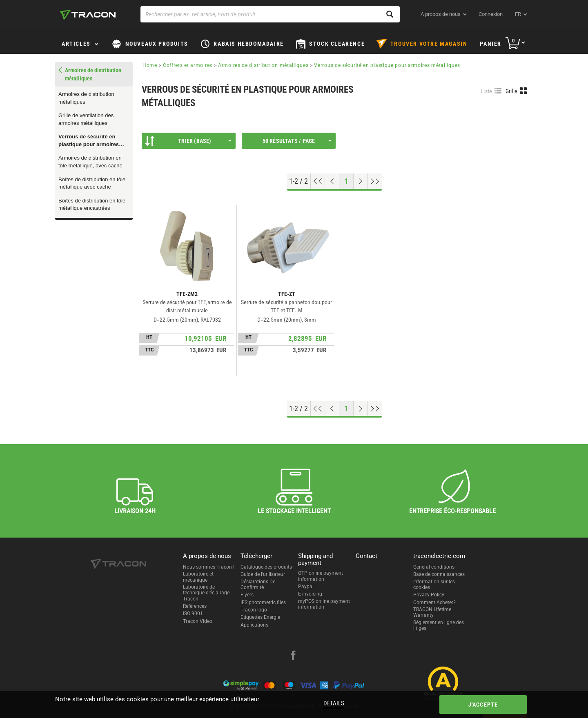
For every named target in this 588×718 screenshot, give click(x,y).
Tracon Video (198, 621)
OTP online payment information (321, 576)
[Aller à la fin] (375, 181)
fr (518, 14)
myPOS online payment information (324, 604)
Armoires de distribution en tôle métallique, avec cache (90, 162)
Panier (491, 44)
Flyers (247, 595)
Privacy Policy (429, 595)
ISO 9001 (193, 614)
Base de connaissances (439, 574)
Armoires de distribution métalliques (86, 98)
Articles (76, 44)
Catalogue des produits (266, 567)
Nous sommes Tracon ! (209, 567)
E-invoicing (310, 594)
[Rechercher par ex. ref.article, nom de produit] (270, 14)
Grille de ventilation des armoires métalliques (86, 119)
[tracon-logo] (88, 15)
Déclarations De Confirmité (258, 585)
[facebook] (293, 656)
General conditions (434, 567)
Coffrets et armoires (188, 65)
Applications (254, 625)
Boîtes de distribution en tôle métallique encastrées (92, 205)
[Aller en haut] (318, 181)
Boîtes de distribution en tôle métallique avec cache (92, 183)
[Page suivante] (361, 181)
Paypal (306, 587)
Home (150, 65)
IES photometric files (263, 602)
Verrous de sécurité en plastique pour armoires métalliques (89, 141)
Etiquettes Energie (260, 617)
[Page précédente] (332, 181)
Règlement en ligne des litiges (439, 625)
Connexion (491, 14)
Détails (334, 703)
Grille (512, 91)
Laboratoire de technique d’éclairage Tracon (206, 593)
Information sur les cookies (434, 585)
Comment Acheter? (434, 602)
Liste (487, 91)
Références (195, 606)
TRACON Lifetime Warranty (432, 612)
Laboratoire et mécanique (198, 577)
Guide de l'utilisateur (263, 574)
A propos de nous (441, 14)
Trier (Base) (188, 141)
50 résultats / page (297, 141)
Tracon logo (254, 610)
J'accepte (483, 705)
